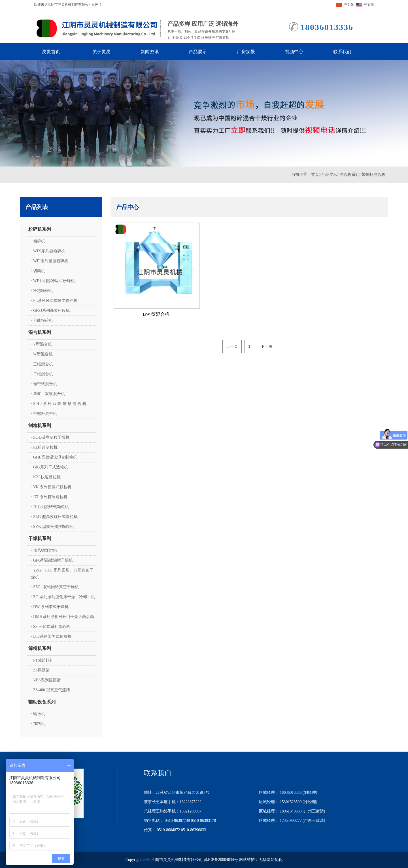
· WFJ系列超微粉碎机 (50, 261)
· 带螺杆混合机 (44, 414)
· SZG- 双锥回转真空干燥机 (55, 587)
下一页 (267, 346)
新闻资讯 (155, 52)
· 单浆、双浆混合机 (48, 394)
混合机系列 (349, 175)
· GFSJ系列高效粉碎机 (50, 311)
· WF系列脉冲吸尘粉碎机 (53, 281)
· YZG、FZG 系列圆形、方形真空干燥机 (62, 574)
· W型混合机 (42, 354)
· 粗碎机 (38, 241)
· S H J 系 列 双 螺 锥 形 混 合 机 (59, 404)
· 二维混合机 (42, 374)
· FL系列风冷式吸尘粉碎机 (54, 301)
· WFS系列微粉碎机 (48, 251)
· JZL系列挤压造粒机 (49, 497)
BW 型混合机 (156, 314)
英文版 (365, 5)
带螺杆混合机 (373, 175)
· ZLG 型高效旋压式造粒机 (54, 517)
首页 (315, 175)
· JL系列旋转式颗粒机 (50, 507)
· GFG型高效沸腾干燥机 (52, 560)
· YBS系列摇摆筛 (46, 680)
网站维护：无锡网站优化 (261, 860)
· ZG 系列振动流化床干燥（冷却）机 (63, 597)
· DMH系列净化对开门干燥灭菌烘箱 (63, 617)
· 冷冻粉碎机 (42, 291)
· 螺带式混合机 (44, 384)
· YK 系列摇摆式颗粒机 (51, 487)
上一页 (232, 346)
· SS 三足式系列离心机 (51, 627)
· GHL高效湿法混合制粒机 (54, 457)
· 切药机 (38, 271)
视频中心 (299, 52)
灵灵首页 (55, 52)
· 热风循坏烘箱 (44, 550)
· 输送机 (38, 714)
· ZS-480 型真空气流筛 (51, 690)
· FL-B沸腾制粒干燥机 (50, 437)
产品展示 (203, 52)
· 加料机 (38, 724)
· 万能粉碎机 (42, 320)
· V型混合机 (42, 344)
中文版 (345, 5)
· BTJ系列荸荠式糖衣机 (51, 636)
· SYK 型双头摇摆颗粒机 (53, 527)
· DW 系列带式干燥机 (50, 607)
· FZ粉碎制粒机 (44, 447)
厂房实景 (251, 52)
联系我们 (347, 52)
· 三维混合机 (42, 364)
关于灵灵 (107, 52)
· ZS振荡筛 (40, 670)
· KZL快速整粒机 (46, 477)
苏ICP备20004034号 (221, 860)
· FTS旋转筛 (42, 660)
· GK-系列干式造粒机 (50, 467)
